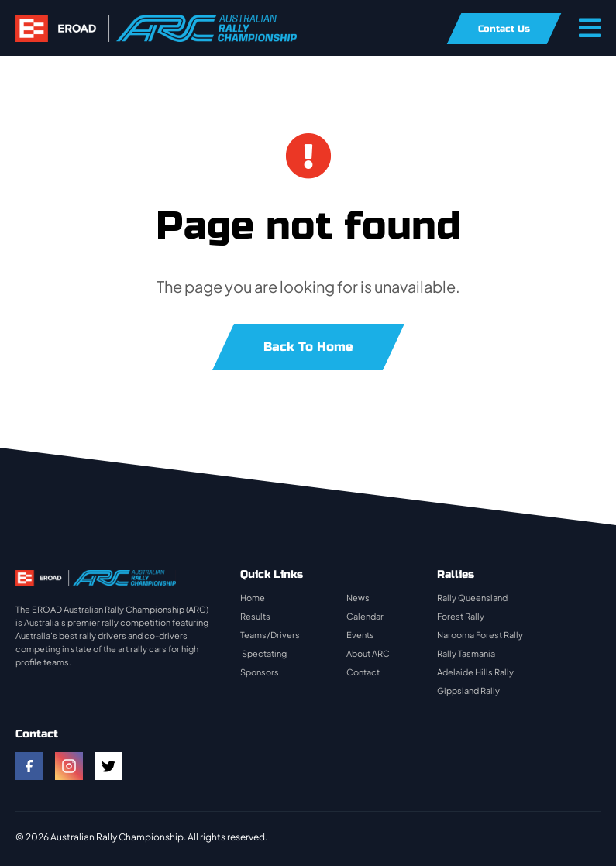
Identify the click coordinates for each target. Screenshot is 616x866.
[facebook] (29, 766)
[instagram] (69, 766)
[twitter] (108, 766)
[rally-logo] (156, 22)
